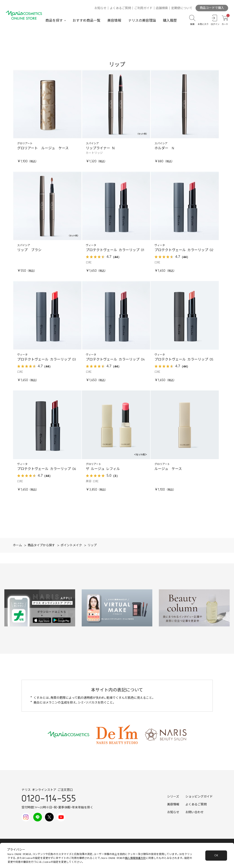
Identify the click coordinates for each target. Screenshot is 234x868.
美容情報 (114, 21)
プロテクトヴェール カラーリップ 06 (47, 469)
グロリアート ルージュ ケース (43, 148)
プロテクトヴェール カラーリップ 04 (115, 359)
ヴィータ (91, 245)
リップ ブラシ (29, 250)
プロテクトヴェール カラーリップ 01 (115, 250)
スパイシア (92, 144)
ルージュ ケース (168, 469)
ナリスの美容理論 (142, 21)
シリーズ (173, 797)
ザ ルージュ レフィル (103, 469)
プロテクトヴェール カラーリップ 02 (184, 250)
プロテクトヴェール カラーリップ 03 (46, 359)
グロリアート (25, 144)
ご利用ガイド (143, 8)
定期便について (182, 8)
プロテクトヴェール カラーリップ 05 (184, 359)
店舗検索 (162, 8)
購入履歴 (170, 21)
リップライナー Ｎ (100, 148)
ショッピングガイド (199, 797)
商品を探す (54, 21)
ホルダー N (164, 148)
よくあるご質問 (120, 8)
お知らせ (100, 8)
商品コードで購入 (212, 8)
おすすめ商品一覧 (86, 21)
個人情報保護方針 (135, 858)
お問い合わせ (194, 812)
